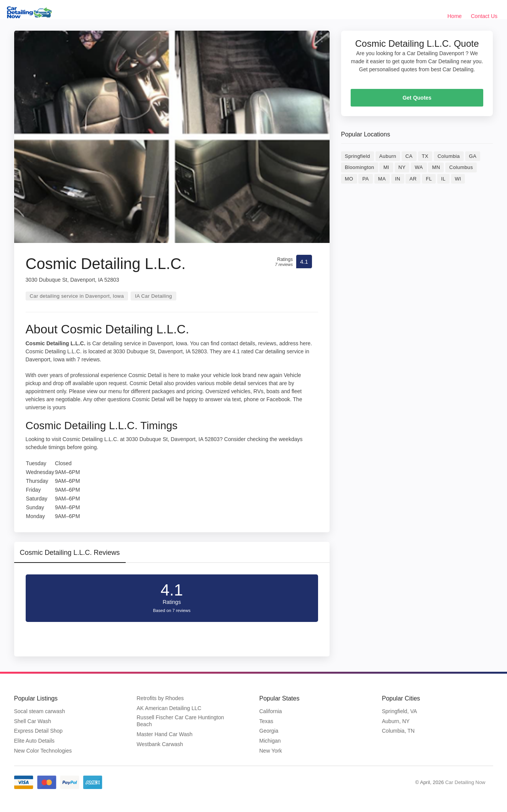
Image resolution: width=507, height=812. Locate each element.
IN (398, 179)
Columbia (449, 156)
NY (402, 167)
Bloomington (360, 167)
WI (458, 179)
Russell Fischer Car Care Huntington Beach (180, 721)
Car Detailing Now (465, 782)
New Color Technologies (43, 751)
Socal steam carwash (40, 711)
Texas (267, 721)
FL (429, 179)
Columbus (461, 167)
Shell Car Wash (33, 721)
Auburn (388, 156)
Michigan (270, 741)
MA (382, 179)
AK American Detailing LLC (169, 708)
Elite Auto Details (34, 741)
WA (419, 167)
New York (271, 751)
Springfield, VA (400, 711)
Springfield (358, 156)
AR (413, 179)
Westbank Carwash (160, 744)
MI (386, 167)
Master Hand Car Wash (165, 734)
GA (473, 156)
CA (409, 156)
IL (443, 179)
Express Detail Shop (39, 731)
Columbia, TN (398, 731)
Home (455, 16)
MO (349, 179)
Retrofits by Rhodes (160, 698)
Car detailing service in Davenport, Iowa (77, 296)
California (271, 711)
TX (425, 156)
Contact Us (484, 16)
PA (365, 179)
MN (436, 167)
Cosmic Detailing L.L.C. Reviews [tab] (70, 553)
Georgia (269, 731)
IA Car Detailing (153, 296)
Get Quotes (417, 98)
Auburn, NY (396, 721)
